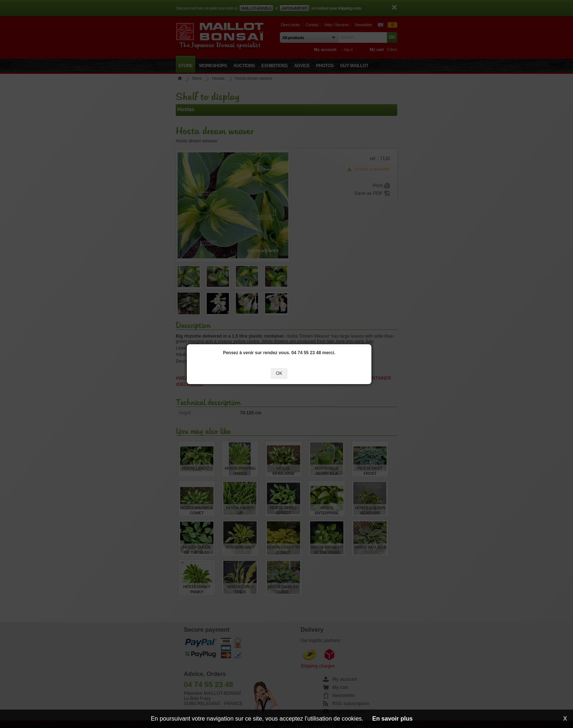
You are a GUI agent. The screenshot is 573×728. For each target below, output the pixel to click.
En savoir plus (392, 719)
